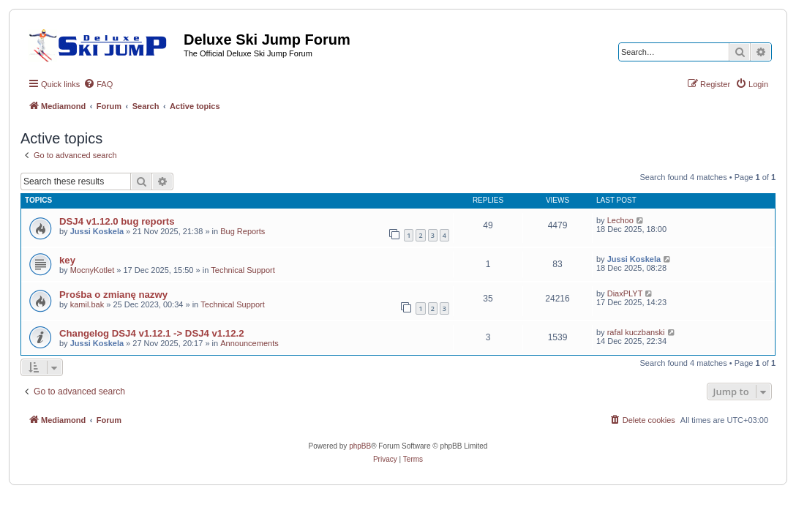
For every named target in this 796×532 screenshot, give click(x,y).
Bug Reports (243, 231)
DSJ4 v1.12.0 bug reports (117, 221)
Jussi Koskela (97, 231)
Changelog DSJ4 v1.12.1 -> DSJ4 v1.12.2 (152, 333)
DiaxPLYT (625, 293)
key (67, 260)
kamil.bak (87, 304)
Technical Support (243, 270)
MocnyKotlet (93, 270)
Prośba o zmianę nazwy (113, 295)
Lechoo (620, 220)
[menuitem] (98, 84)
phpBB (360, 446)
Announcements (249, 343)
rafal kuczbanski (636, 332)
